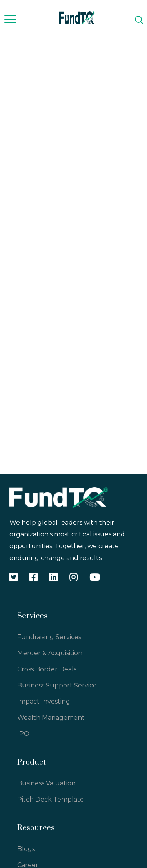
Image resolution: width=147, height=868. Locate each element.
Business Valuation (46, 783)
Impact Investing (44, 701)
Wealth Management (51, 718)
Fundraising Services (49, 637)
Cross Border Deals (47, 669)
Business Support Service (57, 685)
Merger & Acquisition (50, 653)
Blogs (26, 849)
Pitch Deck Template (51, 799)
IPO (23, 734)
